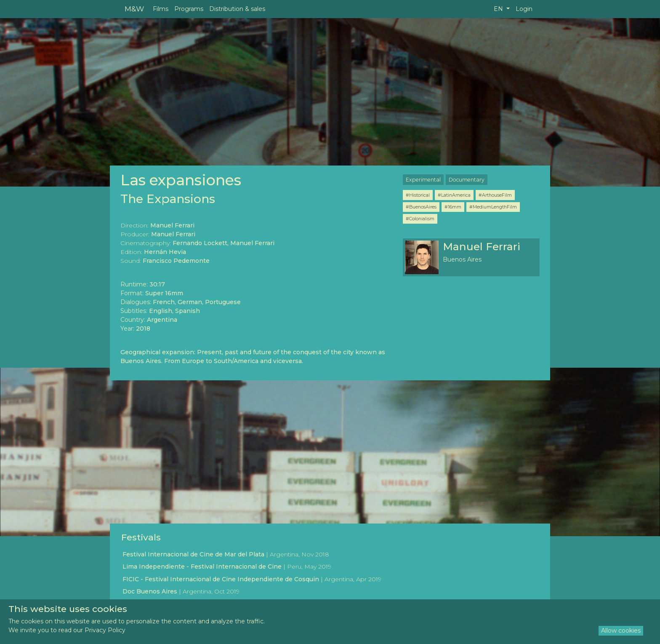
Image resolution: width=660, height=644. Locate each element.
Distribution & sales (237, 9)
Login (524, 9)
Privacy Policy (105, 630)
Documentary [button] (467, 180)
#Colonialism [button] (420, 219)
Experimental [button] (423, 180)
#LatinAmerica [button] (454, 195)
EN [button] (499, 9)
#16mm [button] (453, 207)
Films (161, 9)
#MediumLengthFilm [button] (493, 207)
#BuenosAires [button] (421, 207)
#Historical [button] (418, 195)
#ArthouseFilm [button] (495, 195)
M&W (134, 9)
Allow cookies (621, 631)
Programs (189, 9)
